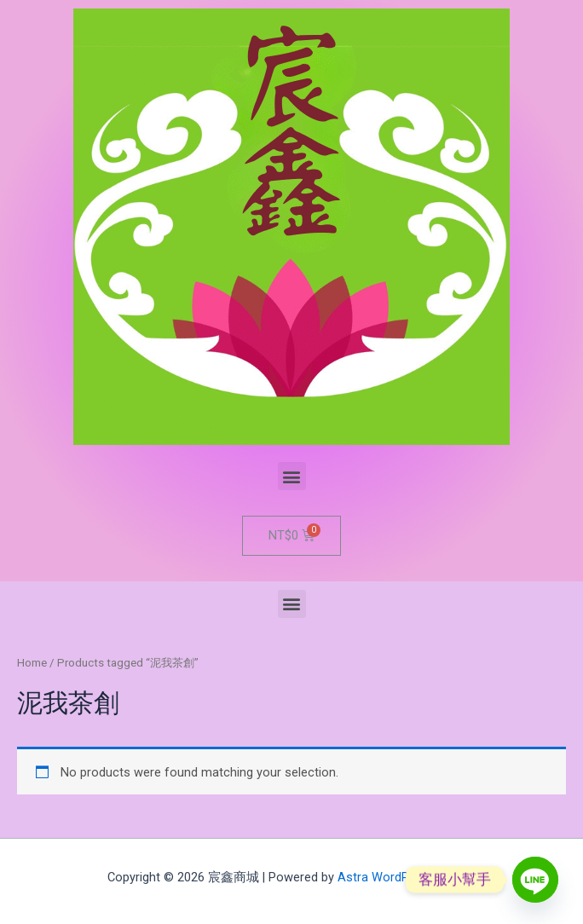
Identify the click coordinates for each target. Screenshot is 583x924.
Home (32, 663)
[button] (292, 476)
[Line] (535, 880)
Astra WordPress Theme (407, 877)
